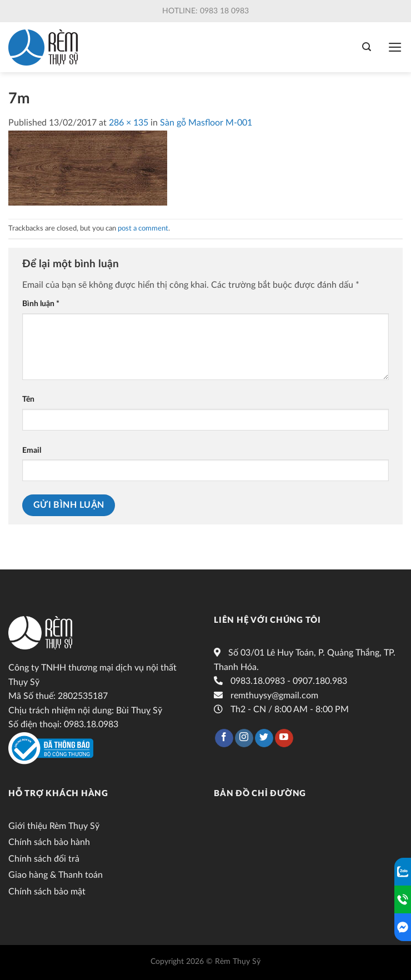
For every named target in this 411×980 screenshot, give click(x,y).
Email (32, 450)
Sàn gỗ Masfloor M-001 (206, 123)
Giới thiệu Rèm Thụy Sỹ (54, 826)
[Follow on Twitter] (264, 738)
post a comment (143, 228)
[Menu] (395, 47)
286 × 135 (129, 123)
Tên (28, 399)
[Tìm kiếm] (367, 47)
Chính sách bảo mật (47, 892)
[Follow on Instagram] (244, 738)
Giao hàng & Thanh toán (56, 875)
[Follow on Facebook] (224, 738)
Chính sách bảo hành (49, 842)
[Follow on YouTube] (284, 738)
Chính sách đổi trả (44, 859)
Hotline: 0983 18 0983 (205, 11)
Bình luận (41, 304)
